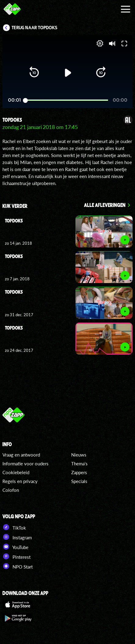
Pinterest (16, 556)
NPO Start (18, 566)
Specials (79, 481)
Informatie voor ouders (26, 464)
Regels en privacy (20, 481)
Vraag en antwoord (21, 455)
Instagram (17, 537)
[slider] (67, 100)
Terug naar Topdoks (35, 28)
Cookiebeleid (16, 472)
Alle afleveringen (105, 205)
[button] (34, 73)
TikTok (14, 527)
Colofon (11, 490)
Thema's (79, 464)
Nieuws (79, 455)
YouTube (15, 547)
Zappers (79, 472)
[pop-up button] (100, 44)
